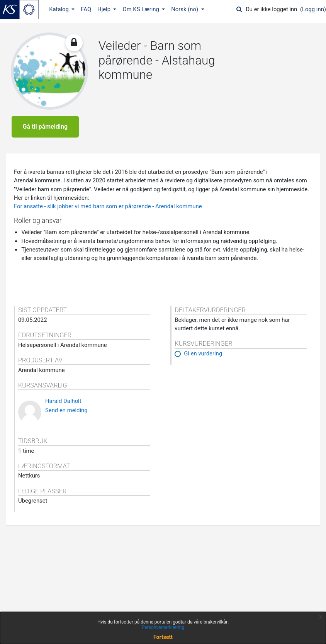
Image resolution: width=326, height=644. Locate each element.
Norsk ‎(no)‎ (185, 9)
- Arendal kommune (177, 217)
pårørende (138, 217)
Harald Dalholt (63, 412)
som (111, 217)
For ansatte (28, 217)
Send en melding (66, 421)
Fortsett (163, 637)
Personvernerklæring (163, 627)
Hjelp (105, 9)
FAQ (86, 9)
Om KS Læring (141, 9)
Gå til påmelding (45, 132)
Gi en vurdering (203, 365)
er (121, 217)
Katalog (59, 9)
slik (51, 217)
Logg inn (313, 9)
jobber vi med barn (81, 217)
